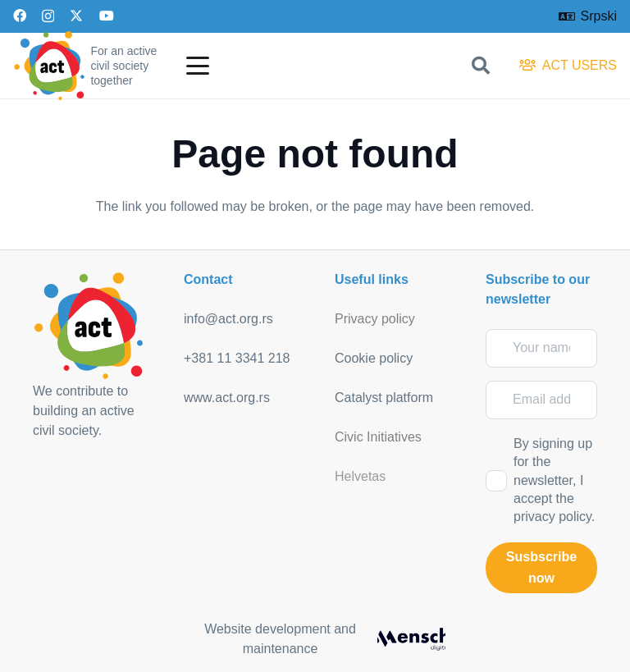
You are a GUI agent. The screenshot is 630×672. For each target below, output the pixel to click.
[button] (198, 66)
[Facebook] (20, 16)
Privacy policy (375, 319)
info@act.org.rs (228, 319)
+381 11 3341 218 (237, 358)
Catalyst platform (384, 398)
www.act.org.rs (227, 398)
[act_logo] (49, 66)
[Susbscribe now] (541, 568)
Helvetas (360, 476)
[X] (76, 16)
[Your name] (541, 348)
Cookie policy (374, 358)
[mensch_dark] (411, 639)
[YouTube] (107, 16)
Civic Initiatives (378, 437)
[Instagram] (48, 16)
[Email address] (541, 400)
